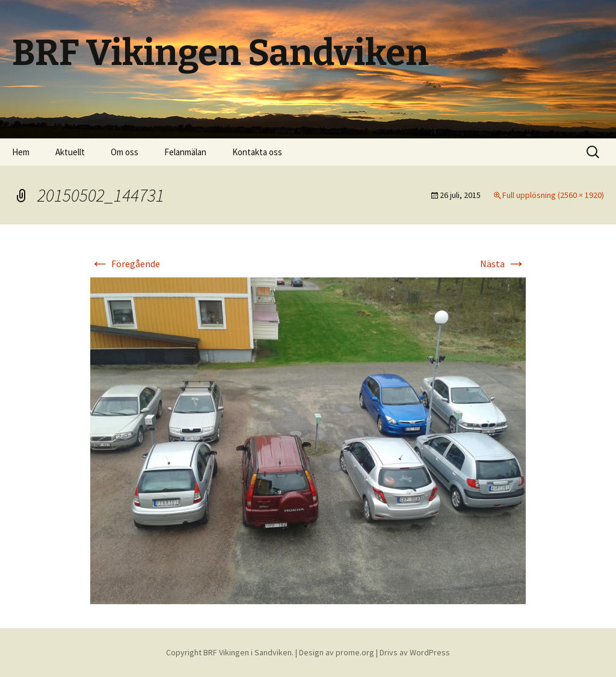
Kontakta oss (257, 152)
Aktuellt (70, 152)
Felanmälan (185, 152)
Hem (21, 152)
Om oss (125, 152)
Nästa (503, 264)
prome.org (355, 652)
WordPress (430, 652)
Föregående (125, 264)
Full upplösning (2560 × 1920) (553, 195)
